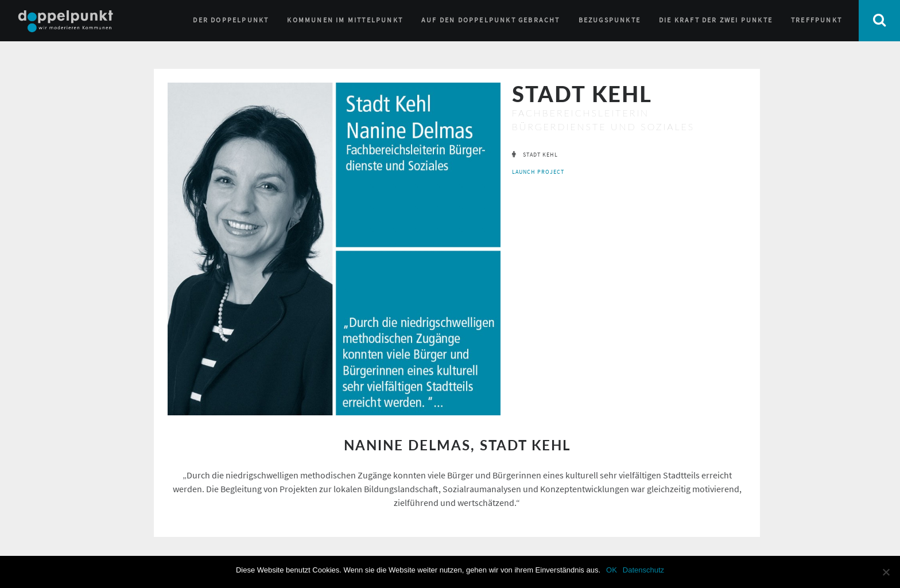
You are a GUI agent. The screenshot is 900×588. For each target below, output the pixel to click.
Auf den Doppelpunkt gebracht (491, 20)
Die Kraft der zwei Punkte (716, 20)
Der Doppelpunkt (231, 20)
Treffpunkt (816, 20)
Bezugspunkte (610, 20)
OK (612, 570)
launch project (538, 172)
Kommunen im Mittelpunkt (345, 20)
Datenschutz (643, 570)
